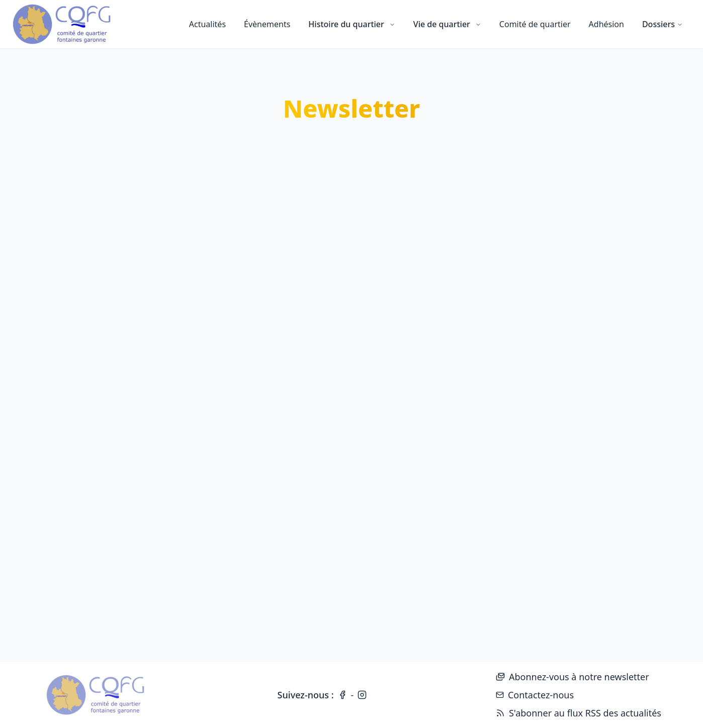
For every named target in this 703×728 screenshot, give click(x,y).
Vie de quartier (447, 24)
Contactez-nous (535, 695)
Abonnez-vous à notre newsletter (573, 677)
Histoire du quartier (351, 24)
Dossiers (663, 24)
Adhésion (606, 24)
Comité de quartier (535, 24)
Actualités (207, 24)
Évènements (267, 24)
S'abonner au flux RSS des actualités (579, 713)
